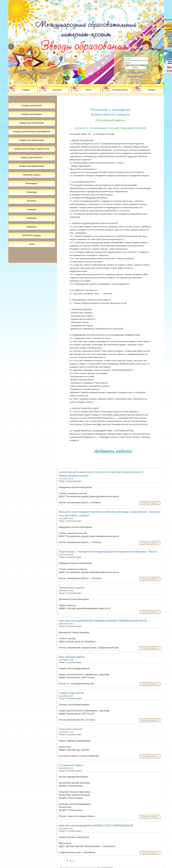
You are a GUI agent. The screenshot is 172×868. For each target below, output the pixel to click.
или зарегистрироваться (134, 72)
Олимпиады (32, 192)
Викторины (32, 201)
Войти (135, 68)
